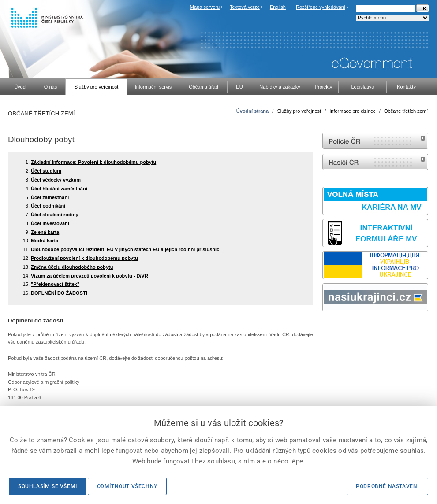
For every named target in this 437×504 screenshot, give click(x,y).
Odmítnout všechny (127, 486)
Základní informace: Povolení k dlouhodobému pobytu (93, 162)
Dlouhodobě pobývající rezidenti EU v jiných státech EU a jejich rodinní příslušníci (126, 249)
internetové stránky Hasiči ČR (375, 162)
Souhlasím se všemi (48, 486)
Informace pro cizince (353, 111)
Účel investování (50, 223)
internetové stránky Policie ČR (375, 141)
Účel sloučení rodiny (55, 215)
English (278, 7)
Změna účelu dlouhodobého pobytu (72, 267)
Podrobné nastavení (387, 486)
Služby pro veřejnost (299, 111)
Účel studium (46, 171)
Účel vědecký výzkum (56, 180)
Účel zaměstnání (50, 197)
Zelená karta (45, 232)
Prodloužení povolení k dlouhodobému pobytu (84, 258)
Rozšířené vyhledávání (321, 7)
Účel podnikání (48, 206)
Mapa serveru (205, 7)
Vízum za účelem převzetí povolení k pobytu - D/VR (90, 276)
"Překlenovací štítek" (55, 284)
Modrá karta (45, 241)
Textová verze (245, 7)
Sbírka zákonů (324, 328)
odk (327, 328)
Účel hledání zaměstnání (59, 189)
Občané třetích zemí (406, 111)
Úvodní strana (252, 111)
